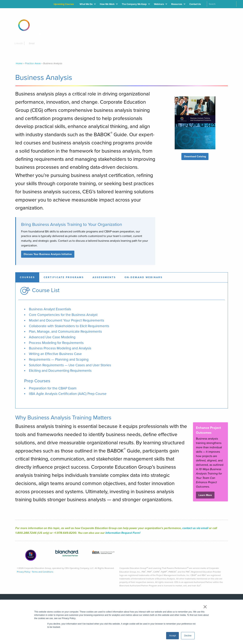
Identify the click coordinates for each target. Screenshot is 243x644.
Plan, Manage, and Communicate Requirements (65, 331)
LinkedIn (18, 43)
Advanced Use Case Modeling (52, 337)
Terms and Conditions (43, 572)
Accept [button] (173, 636)
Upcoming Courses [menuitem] (64, 4)
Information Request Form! (123, 533)
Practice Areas (33, 63)
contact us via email (195, 528)
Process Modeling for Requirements (56, 343)
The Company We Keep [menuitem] (134, 4)
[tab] (27, 277)
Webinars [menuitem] (159, 4)
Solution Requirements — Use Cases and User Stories (70, 365)
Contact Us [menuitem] (195, 4)
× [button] (205, 607)
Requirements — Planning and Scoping (59, 359)
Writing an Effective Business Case (55, 354)
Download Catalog (195, 156)
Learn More (205, 495)
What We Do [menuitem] (86, 4)
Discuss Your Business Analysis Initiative (48, 254)
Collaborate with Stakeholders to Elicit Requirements (69, 326)
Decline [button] (188, 636)
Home (19, 63)
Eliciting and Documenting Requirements (60, 371)
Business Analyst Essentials (50, 309)
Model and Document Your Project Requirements (67, 320)
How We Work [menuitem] (107, 4)
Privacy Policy (24, 572)
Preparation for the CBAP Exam (53, 388)
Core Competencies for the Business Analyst (63, 315)
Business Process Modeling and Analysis (60, 348)
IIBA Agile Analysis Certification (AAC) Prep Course (68, 394)
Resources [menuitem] (177, 4)
